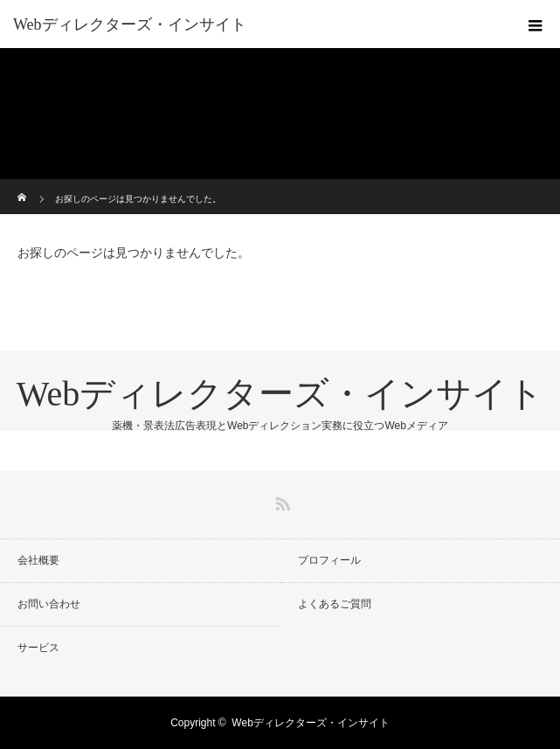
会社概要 (38, 560)
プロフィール (329, 560)
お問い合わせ (49, 604)
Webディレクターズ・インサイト (130, 24)
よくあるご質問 (335, 604)
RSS (280, 501)
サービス (38, 648)
